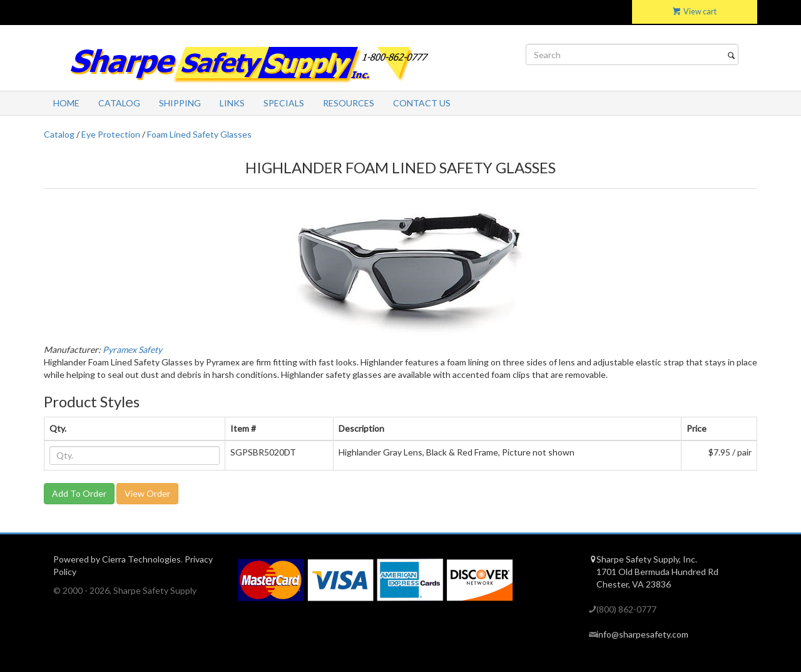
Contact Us (422, 103)
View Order (147, 493)
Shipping (180, 103)
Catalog (119, 103)
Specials (284, 103)
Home (66, 103)
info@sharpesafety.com (642, 634)
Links (232, 103)
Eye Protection (111, 134)
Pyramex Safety (132, 349)
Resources (349, 103)
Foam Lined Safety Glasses (199, 134)
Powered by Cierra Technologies (117, 559)
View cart (695, 12)
